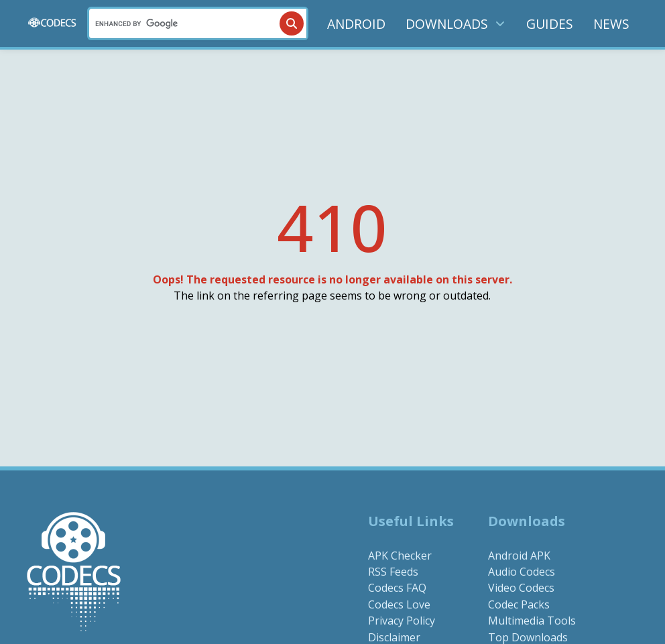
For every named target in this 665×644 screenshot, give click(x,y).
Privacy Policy (402, 621)
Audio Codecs (522, 572)
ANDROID (356, 24)
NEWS (611, 24)
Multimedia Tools (532, 621)
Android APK (519, 556)
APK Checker (400, 556)
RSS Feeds (393, 572)
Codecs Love (399, 604)
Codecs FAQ (397, 588)
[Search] (198, 23)
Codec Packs (519, 604)
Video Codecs (521, 588)
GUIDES (550, 24)
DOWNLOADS (456, 24)
